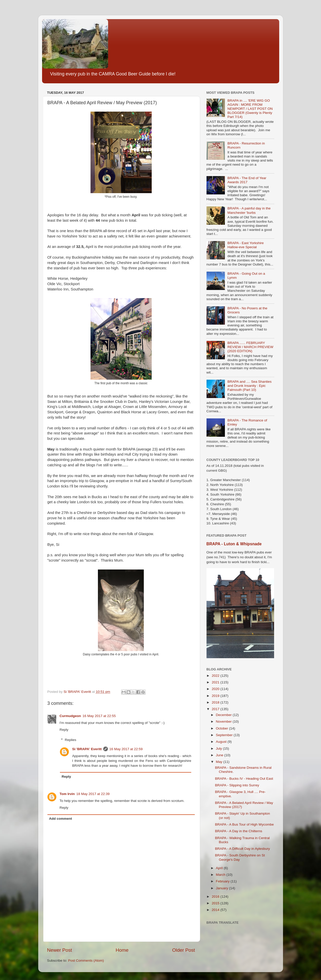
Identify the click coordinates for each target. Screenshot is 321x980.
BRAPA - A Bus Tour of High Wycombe (244, 824)
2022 (216, 676)
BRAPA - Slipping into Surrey (237, 785)
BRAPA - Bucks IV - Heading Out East (244, 779)
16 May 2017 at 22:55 (99, 716)
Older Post (183, 950)
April (220, 868)
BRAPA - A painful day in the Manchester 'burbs (249, 210)
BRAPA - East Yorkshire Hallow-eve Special (246, 245)
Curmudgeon (70, 716)
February (223, 881)
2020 (216, 689)
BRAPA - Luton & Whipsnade (234, 544)
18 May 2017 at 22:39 (93, 794)
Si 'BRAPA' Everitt (87, 749)
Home (122, 950)
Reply (64, 730)
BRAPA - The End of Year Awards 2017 (247, 180)
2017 (216, 709)
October (223, 728)
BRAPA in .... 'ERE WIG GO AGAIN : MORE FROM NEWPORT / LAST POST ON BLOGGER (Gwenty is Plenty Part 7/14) (250, 109)
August (222, 742)
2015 (216, 903)
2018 (216, 702)
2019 (216, 696)
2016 (216, 897)
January (223, 888)
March (221, 875)
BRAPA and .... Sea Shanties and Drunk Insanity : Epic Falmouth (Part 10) (249, 386)
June (220, 755)
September (225, 735)
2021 (216, 682)
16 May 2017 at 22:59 (126, 749)
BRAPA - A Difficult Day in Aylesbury (242, 849)
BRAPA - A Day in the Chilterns (239, 831)
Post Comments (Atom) (86, 961)
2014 (216, 910)
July (220, 749)
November (224, 721)
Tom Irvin (67, 794)
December (224, 715)
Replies (70, 740)
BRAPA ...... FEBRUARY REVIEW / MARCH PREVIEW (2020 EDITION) (250, 347)
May (220, 762)
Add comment (60, 819)
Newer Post (60, 950)
